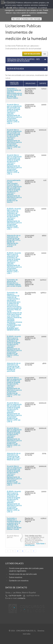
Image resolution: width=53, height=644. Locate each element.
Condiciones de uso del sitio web (23, 574)
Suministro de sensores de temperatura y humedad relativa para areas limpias (14, 283)
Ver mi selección (32, 54)
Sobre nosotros (16, 577)
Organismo (30, 84)
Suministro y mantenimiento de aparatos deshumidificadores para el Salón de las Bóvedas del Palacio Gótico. (14, 93)
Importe (43, 84)
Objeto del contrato (14, 83)
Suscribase (40, 544)
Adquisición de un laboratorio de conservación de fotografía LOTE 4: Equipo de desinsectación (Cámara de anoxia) (14, 241)
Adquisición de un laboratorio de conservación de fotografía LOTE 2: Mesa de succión (14, 457)
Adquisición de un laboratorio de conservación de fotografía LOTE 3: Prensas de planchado (14, 367)
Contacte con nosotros (19, 581)
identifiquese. (30, 545)
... (28, 551)
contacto (21, 598)
